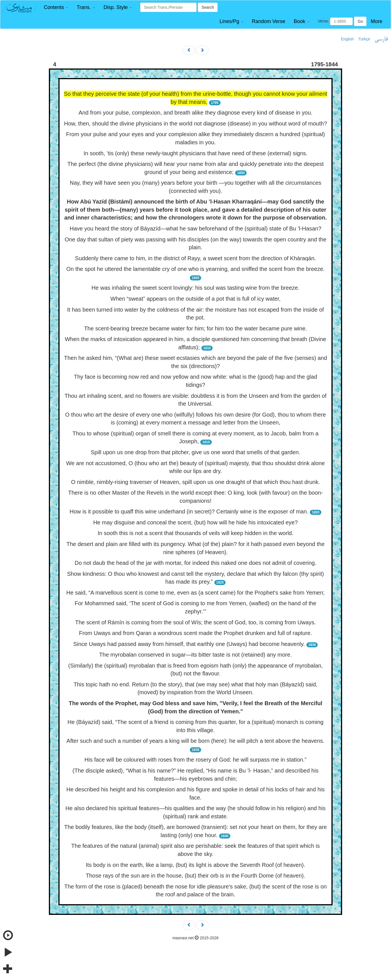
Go (360, 21)
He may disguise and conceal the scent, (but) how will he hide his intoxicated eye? (195, 522)
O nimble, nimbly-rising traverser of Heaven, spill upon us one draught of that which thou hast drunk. (195, 482)
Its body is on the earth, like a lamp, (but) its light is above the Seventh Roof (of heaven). (195, 865)
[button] (56, 7)
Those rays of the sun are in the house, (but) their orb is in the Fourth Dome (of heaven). (195, 876)
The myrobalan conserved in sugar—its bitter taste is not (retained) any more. (195, 655)
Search (208, 7)
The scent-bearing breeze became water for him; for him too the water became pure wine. (195, 328)
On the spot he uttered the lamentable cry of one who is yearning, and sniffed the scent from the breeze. (195, 269)
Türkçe (364, 39)
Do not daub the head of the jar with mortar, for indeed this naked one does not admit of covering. (196, 563)
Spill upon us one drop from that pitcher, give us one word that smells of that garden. (195, 452)
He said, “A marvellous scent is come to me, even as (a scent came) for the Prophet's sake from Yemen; (195, 593)
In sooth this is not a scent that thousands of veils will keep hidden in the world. (195, 533)
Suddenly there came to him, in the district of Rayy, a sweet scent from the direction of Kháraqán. (195, 258)
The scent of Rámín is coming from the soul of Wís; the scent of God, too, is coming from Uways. (196, 622)
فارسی (381, 39)
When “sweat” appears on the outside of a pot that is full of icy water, (195, 299)
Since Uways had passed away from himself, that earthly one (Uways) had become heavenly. (189, 644)
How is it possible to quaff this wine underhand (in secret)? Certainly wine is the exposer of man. (189, 511)
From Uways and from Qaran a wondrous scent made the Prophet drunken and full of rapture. (195, 633)
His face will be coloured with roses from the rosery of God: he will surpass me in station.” (195, 760)
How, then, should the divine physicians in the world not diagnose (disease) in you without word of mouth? (195, 124)
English (347, 39)
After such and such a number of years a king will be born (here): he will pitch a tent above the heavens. (195, 741)
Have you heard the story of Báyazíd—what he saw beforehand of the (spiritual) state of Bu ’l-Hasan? (195, 229)
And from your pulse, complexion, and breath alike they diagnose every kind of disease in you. (196, 113)
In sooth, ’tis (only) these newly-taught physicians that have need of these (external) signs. (195, 153)
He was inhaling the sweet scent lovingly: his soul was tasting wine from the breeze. (195, 288)
